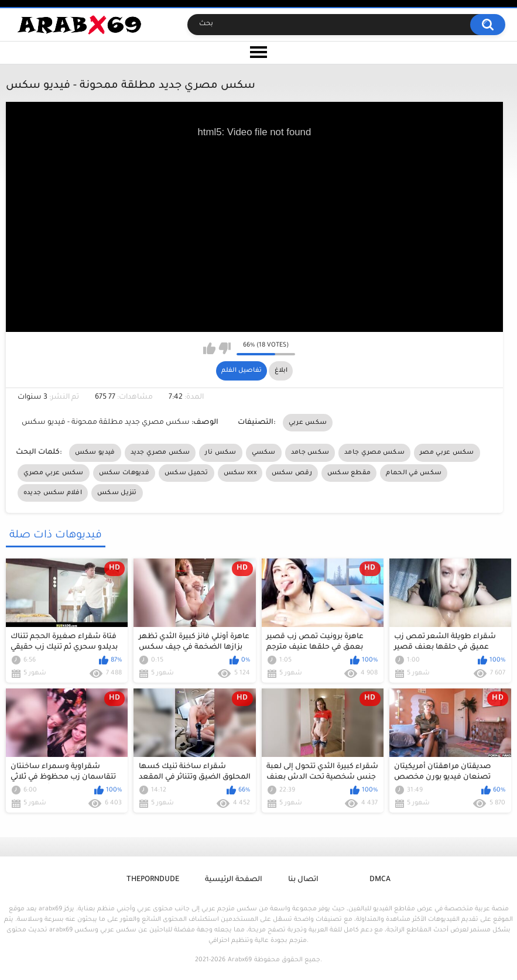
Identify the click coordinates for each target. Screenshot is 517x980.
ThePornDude (153, 880)
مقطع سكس (349, 473)
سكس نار (220, 453)
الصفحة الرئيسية (234, 880)
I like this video (209, 348)
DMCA (380, 880)
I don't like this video (225, 348)
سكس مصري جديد (160, 453)
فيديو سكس (95, 453)
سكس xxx (240, 473)
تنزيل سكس (117, 493)
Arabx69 (240, 960)
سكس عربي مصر (447, 453)
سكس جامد (310, 453)
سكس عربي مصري (54, 473)
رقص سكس (292, 473)
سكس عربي (308, 423)
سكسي (264, 453)
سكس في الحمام (414, 473)
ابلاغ (281, 371)
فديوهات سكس (124, 473)
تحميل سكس (186, 473)
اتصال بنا (303, 880)
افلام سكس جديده (53, 493)
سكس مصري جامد (374, 453)
